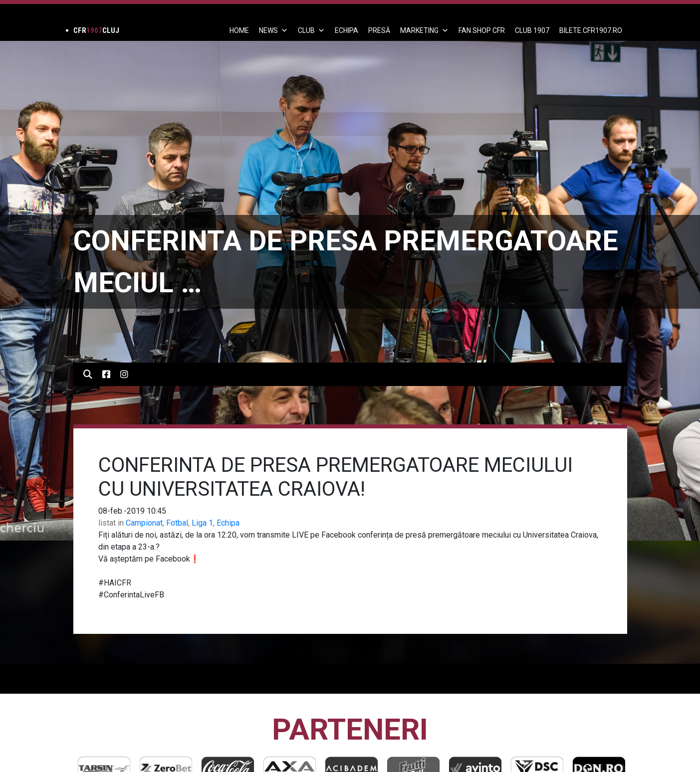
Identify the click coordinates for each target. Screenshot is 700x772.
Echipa (228, 523)
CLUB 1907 (532, 30)
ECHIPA (347, 30)
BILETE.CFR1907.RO (591, 30)
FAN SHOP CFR (482, 30)
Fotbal (177, 523)
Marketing (424, 30)
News (273, 30)
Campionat (144, 523)
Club (311, 30)
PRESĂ (379, 30)
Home (239, 30)
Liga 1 (202, 523)
